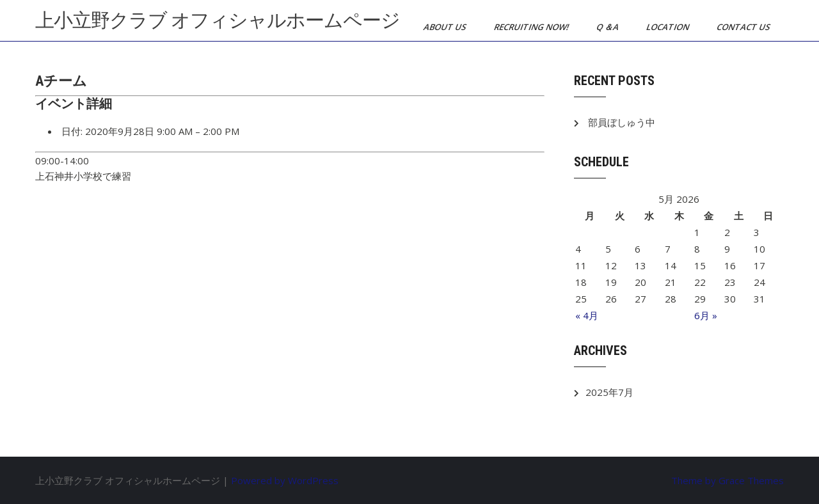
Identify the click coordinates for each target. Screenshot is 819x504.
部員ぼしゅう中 (622, 122)
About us (446, 27)
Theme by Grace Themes (728, 480)
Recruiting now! (532, 27)
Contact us (744, 27)
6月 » (706, 315)
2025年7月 (609, 392)
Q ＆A (608, 27)
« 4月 (587, 315)
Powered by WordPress (285, 480)
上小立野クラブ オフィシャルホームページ (218, 20)
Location (669, 27)
